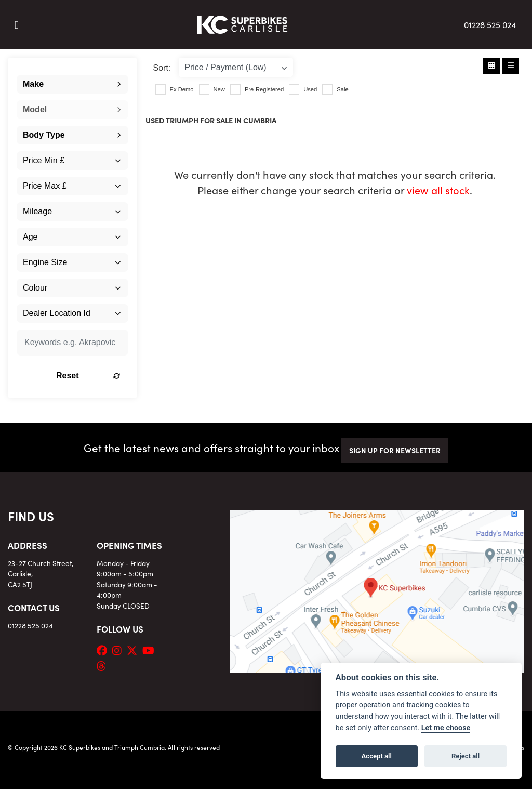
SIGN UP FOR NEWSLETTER (395, 450)
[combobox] (72, 84)
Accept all (377, 756)
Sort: (162, 68)
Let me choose (446, 728)
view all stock (438, 190)
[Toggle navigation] (17, 25)
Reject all (465, 756)
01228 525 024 (490, 24)
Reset (88, 376)
